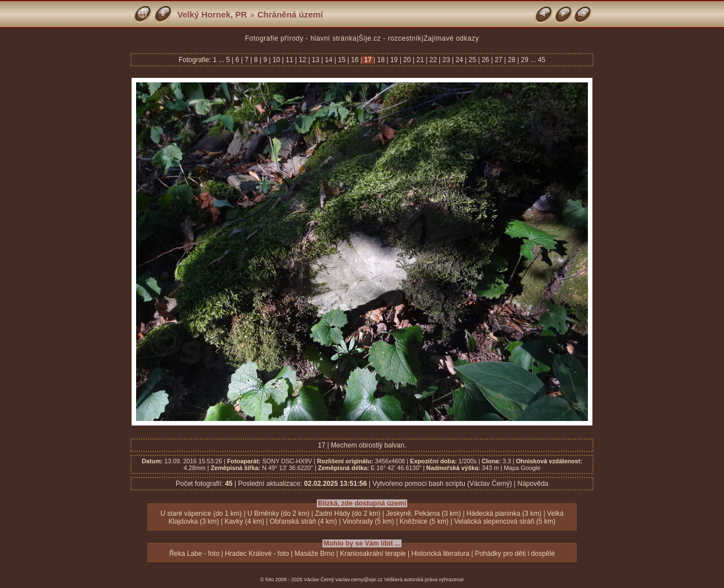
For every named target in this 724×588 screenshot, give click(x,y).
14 (329, 60)
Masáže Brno (314, 554)
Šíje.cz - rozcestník (390, 38)
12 (303, 60)
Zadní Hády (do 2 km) (348, 514)
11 (289, 60)
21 (420, 60)
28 (512, 60)
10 (276, 60)
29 (525, 60)
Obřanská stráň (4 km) (303, 521)
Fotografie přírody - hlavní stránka (301, 38)
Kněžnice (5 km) (424, 521)
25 (472, 60)
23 (446, 60)
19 (394, 60)
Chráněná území (290, 14)
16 (355, 60)
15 (342, 60)
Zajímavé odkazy (451, 38)
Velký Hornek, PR (212, 14)
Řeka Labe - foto (195, 554)
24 (459, 60)
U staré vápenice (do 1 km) (201, 514)
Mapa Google (522, 468)
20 (407, 60)
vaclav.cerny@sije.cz (359, 580)
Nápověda (533, 484)
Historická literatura (440, 554)
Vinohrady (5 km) (368, 521)
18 (381, 60)
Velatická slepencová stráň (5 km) (505, 521)
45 (541, 60)
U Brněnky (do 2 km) (278, 514)
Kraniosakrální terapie (373, 554)
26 (486, 60)
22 (433, 60)
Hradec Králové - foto (257, 554)
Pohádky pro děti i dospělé (515, 554)
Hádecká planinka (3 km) (504, 514)
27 (499, 60)
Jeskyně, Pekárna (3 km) (424, 514)
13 (316, 60)
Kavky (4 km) (245, 521)
